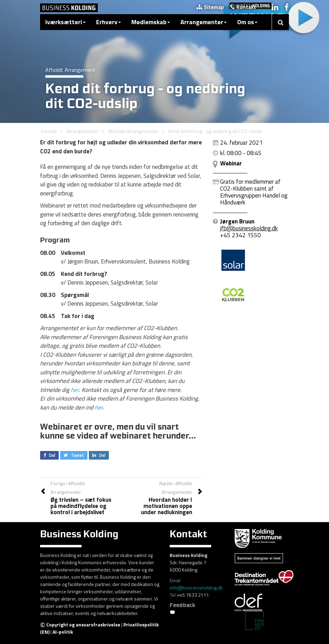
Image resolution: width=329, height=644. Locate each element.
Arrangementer (204, 22)
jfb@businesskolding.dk (249, 228)
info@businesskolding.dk (196, 588)
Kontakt (243, 7)
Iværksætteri (65, 22)
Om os (247, 22)
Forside (49, 131)
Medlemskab (151, 22)
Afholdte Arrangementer (133, 131)
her (75, 390)
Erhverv (109, 22)
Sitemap (210, 7)
